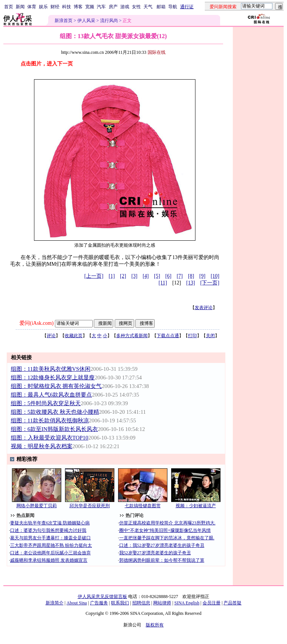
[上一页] (94, 276)
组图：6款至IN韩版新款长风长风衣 (54, 429)
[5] (157, 276)
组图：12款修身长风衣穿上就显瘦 (53, 378)
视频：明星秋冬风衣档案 (42, 446)
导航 (173, 7)
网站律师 (162, 603)
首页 (9, 7)
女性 (136, 7)
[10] (215, 276)
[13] (190, 283)
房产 (113, 7)
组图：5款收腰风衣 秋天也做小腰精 (55, 412)
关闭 (210, 336)
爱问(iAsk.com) (36, 323)
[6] (168, 276)
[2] (123, 276)
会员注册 (212, 603)
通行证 (187, 7)
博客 (78, 7)
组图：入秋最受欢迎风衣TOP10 (50, 438)
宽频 (90, 7)
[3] (134, 276)
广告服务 (99, 603)
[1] (112, 276)
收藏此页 (74, 336)
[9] (202, 276)
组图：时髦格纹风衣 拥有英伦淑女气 (56, 386)
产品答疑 (232, 603)
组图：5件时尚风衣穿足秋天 (46, 403)
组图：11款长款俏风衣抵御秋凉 (50, 420)
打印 (192, 336)
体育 (32, 7)
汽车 (101, 7)
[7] (180, 276)
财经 (55, 7)
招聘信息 (141, 603)
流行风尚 (109, 21)
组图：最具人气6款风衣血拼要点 (51, 395)
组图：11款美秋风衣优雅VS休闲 (51, 369)
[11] (163, 283)
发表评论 (204, 308)
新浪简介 (55, 603)
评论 (51, 336)
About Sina (77, 603)
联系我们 (120, 603)
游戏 (125, 7)
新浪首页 (64, 21)
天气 (148, 7)
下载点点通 (168, 336)
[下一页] (210, 283)
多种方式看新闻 (132, 336)
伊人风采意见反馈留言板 (102, 597)
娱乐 (43, 7)
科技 (67, 7)
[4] (146, 276)
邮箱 (161, 7)
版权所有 (155, 625)
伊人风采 (86, 21)
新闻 (20, 7)
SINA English (187, 603)
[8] (191, 276)
